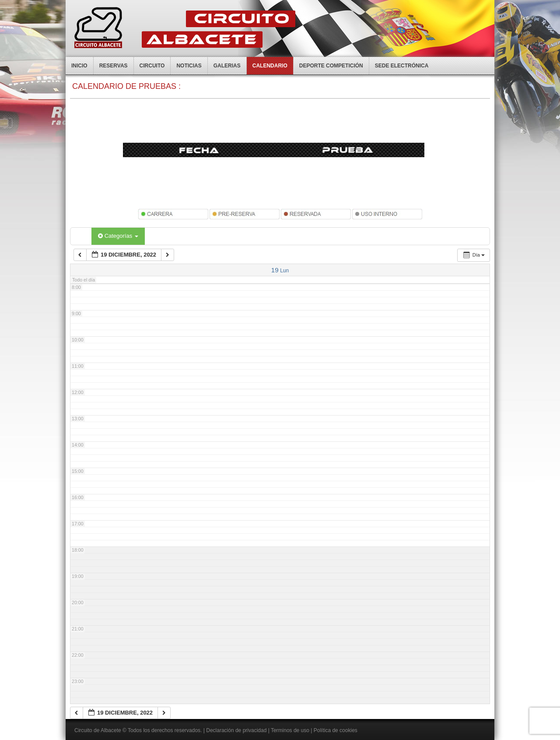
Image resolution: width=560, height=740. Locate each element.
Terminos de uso (290, 730)
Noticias (189, 66)
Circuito (152, 66)
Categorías (118, 236)
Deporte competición (331, 66)
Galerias (227, 66)
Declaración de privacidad (236, 730)
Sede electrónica (402, 66)
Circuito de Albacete (98, 730)
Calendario (270, 66)
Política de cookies (336, 730)
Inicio (79, 66)
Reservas (114, 66)
